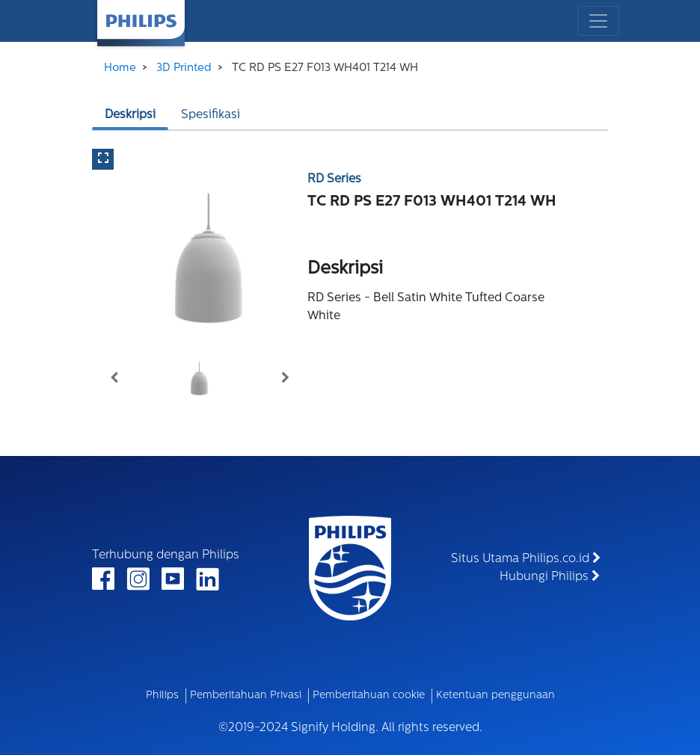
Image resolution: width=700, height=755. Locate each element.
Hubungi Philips (550, 576)
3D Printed (184, 68)
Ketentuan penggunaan (495, 696)
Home (120, 68)
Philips (162, 696)
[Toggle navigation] (598, 21)
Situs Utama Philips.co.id (526, 558)
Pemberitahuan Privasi (246, 696)
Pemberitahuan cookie (369, 696)
